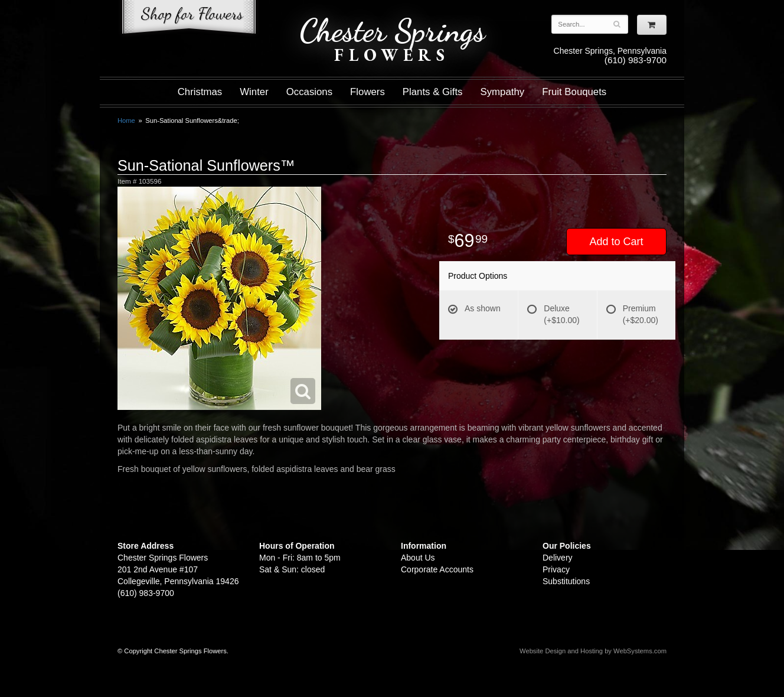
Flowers (367, 92)
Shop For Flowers (189, 19)
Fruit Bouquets (574, 92)
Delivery (558, 558)
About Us (418, 558)
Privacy (556, 569)
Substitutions (566, 581)
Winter (254, 92)
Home (126, 120)
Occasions (309, 92)
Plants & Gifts (433, 92)
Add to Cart (616, 242)
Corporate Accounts (437, 569)
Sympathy (503, 92)
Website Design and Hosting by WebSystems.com (593, 651)
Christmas (200, 92)
